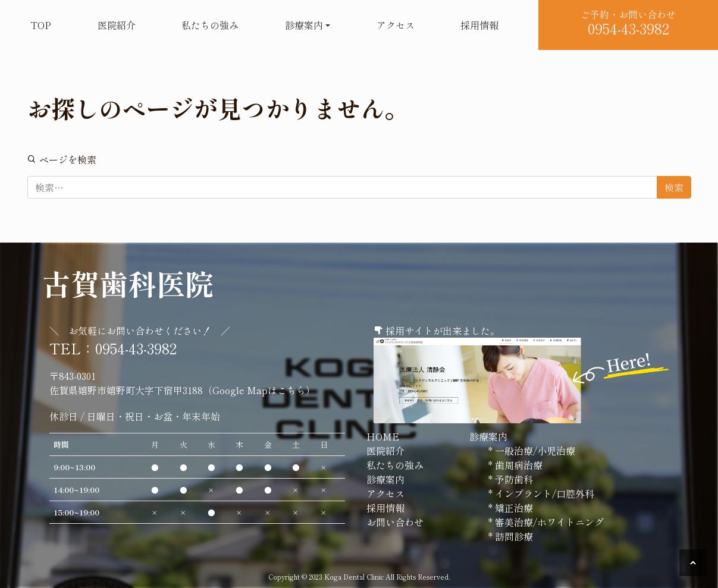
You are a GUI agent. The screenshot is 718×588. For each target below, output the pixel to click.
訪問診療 (513, 536)
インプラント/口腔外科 (543, 493)
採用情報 (479, 25)
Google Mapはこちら (259, 390)
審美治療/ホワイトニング (548, 522)
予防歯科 (513, 479)
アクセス (396, 25)
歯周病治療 (518, 465)
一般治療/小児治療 (534, 451)
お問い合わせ (395, 522)
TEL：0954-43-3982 (113, 348)
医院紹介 (117, 25)
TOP (41, 25)
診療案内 (304, 25)
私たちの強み (210, 25)
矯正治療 (513, 508)
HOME (383, 436)
